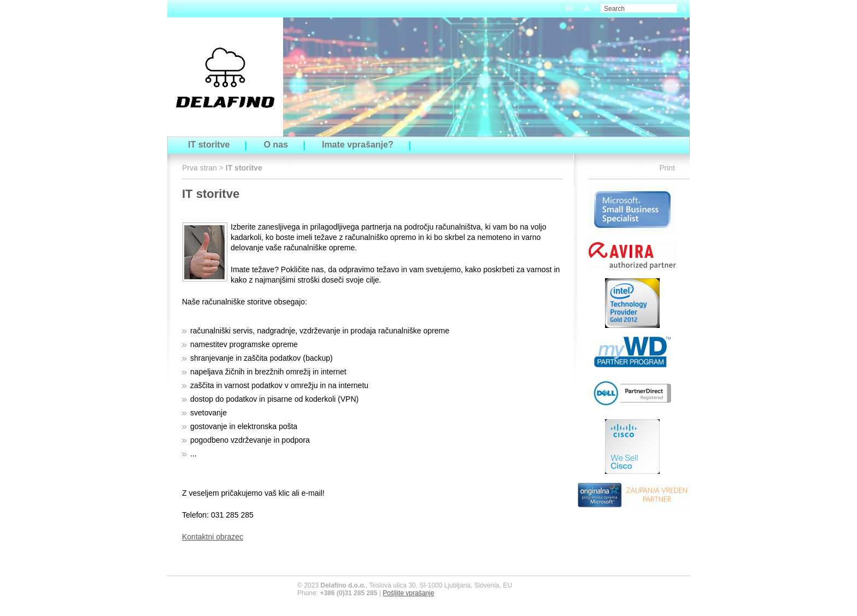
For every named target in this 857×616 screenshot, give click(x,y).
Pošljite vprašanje (408, 593)
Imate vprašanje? (358, 145)
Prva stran (199, 168)
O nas (275, 145)
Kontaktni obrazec (213, 537)
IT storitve (209, 145)
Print (667, 168)
